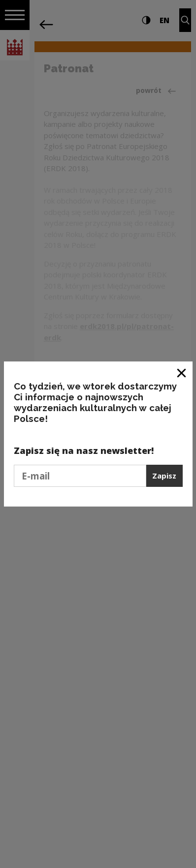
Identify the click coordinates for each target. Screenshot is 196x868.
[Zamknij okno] (182, 373)
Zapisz (164, 476)
